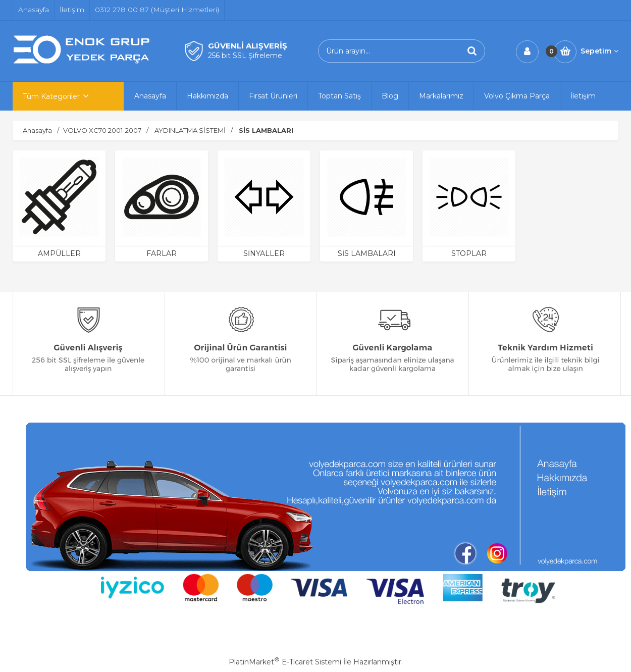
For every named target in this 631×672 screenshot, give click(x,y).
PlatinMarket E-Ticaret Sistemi (285, 662)
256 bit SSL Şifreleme (245, 56)
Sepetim (599, 51)
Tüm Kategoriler (51, 96)
